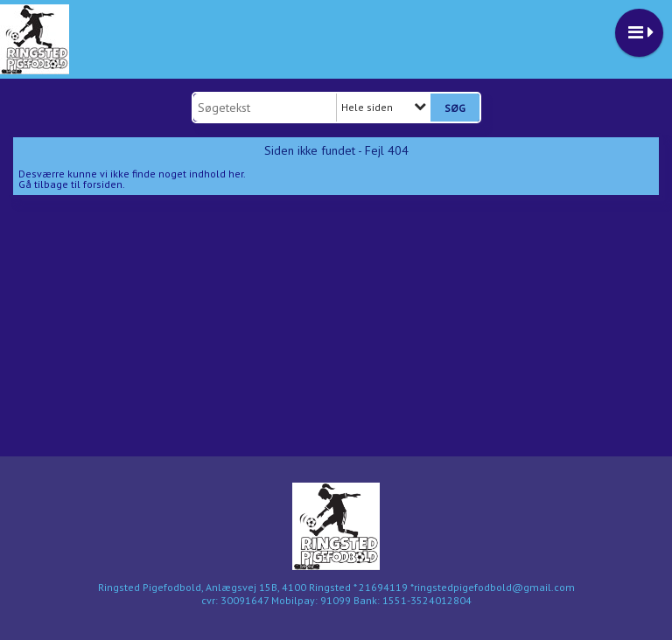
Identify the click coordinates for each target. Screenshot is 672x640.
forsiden (103, 184)
